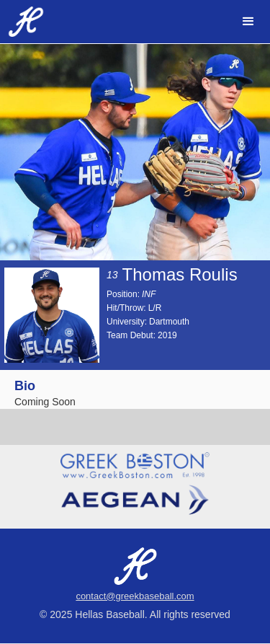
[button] (248, 22)
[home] (22, 22)
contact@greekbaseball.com (135, 596)
